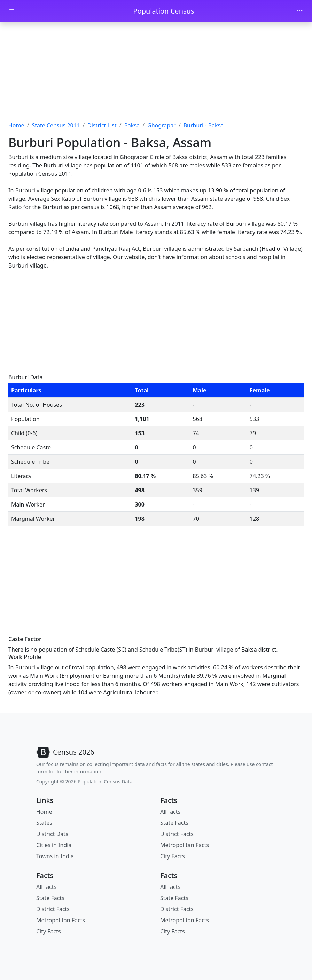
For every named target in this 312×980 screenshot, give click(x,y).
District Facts (177, 834)
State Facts (174, 823)
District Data (52, 834)
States (44, 823)
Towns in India (55, 856)
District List (102, 125)
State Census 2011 (56, 125)
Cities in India (54, 845)
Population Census (163, 11)
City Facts (173, 856)
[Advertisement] (156, 74)
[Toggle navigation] (299, 11)
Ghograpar (162, 125)
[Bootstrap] (65, 752)
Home (16, 125)
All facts (170, 812)
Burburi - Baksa (204, 125)
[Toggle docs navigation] (12, 11)
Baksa (132, 125)
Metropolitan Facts (185, 845)
